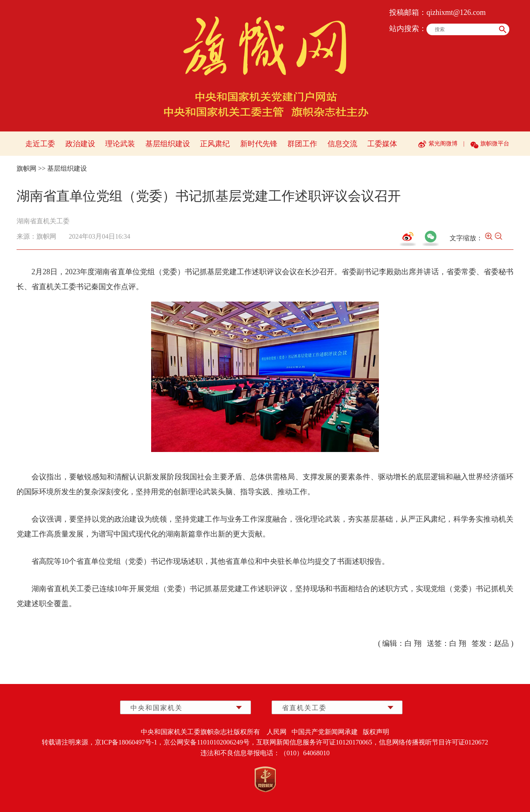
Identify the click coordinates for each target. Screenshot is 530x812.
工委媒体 (382, 144)
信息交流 (342, 144)
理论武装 (120, 144)
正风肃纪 (215, 144)
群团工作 (302, 144)
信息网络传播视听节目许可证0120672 (434, 742)
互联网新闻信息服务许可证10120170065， (318, 742)
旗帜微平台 (495, 144)
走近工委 (40, 144)
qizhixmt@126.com (456, 12)
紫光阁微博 (443, 144)
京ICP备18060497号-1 (126, 742)
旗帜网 (26, 168)
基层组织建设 (168, 144)
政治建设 (80, 144)
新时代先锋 (259, 144)
